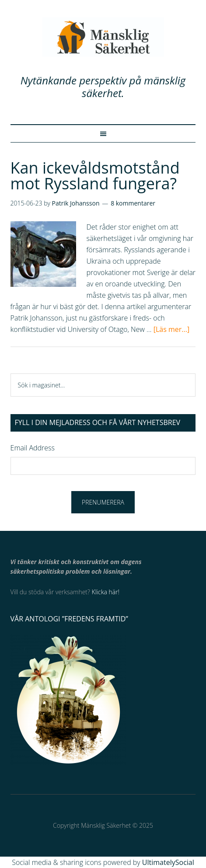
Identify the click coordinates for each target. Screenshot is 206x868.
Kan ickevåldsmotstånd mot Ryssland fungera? (95, 176)
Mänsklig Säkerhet (103, 37)
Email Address (33, 448)
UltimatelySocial (168, 862)
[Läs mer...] (171, 329)
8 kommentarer (133, 203)
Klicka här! (106, 592)
